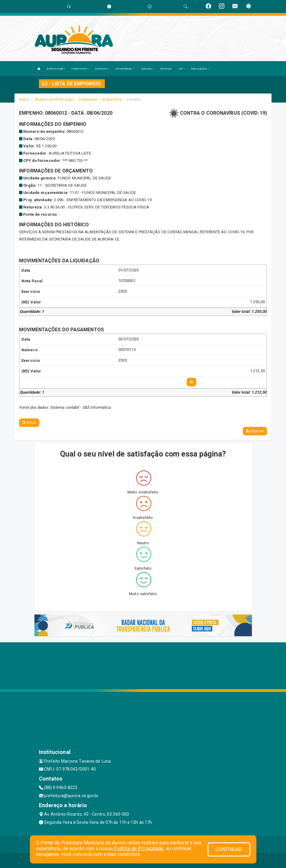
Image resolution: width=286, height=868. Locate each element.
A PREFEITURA (56, 69)
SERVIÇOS (102, 69)
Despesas (88, 99)
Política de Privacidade (139, 848)
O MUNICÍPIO (80, 69)
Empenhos (112, 99)
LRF (181, 69)
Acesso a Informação (54, 99)
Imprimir (255, 431)
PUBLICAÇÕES (200, 69)
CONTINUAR (229, 849)
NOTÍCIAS (166, 69)
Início (24, 99)
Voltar (29, 423)
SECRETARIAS (125, 69)
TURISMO (147, 69)
